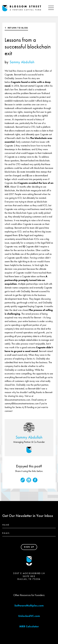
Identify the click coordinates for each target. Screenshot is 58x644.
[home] (24, 8)
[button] (51, 8)
